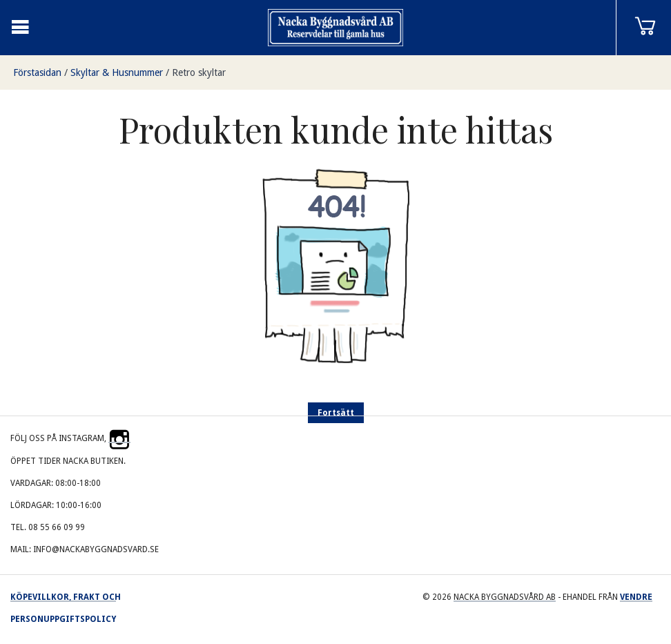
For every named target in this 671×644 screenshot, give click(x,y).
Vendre (636, 597)
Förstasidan (37, 72)
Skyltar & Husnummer (117, 72)
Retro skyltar (199, 72)
